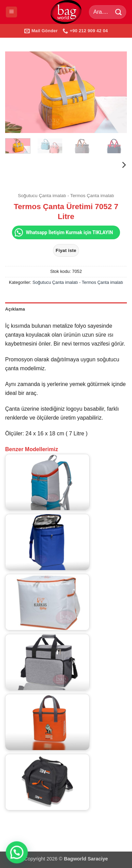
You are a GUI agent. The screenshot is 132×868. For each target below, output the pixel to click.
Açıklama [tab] (15, 309)
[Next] (123, 165)
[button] (11, 12)
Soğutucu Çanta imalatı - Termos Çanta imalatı (66, 196)
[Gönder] (119, 12)
